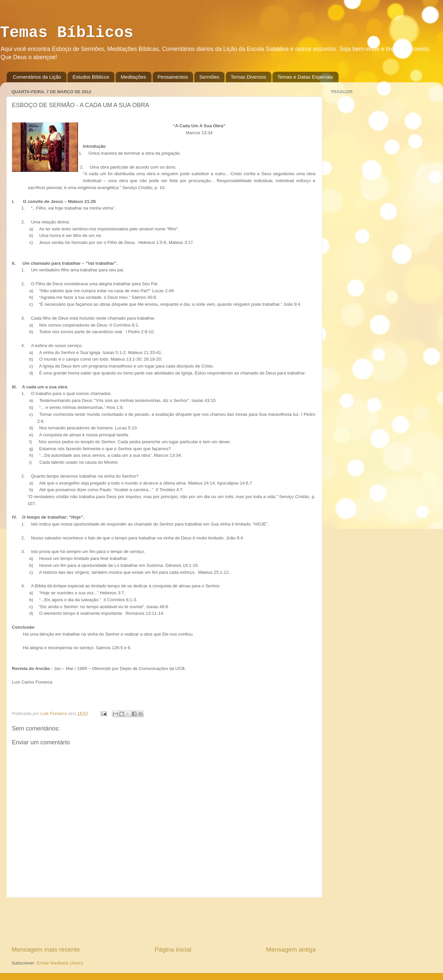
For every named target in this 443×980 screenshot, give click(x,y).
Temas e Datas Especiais (305, 77)
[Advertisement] (164, 921)
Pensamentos (173, 77)
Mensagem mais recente (46, 949)
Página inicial (173, 949)
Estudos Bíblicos (91, 77)
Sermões (209, 77)
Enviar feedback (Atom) (60, 963)
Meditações (133, 77)
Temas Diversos (248, 77)
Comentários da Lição (37, 77)
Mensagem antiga (291, 949)
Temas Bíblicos (67, 33)
